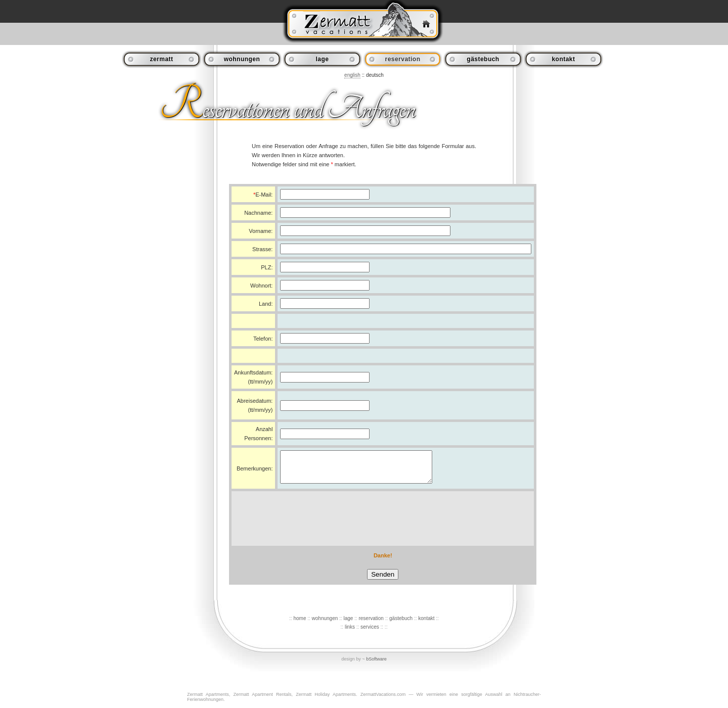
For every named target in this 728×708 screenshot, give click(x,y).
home (300, 624)
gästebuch (483, 59)
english (352, 75)
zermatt (161, 59)
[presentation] (383, 525)
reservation (371, 624)
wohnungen (242, 59)
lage (323, 59)
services (370, 633)
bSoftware (376, 665)
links (350, 633)
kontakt (563, 59)
